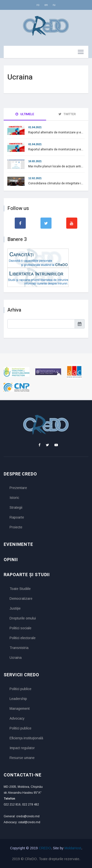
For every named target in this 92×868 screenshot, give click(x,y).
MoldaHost (73, 848)
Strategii (16, 507)
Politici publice (20, 689)
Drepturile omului (23, 618)
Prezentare (18, 488)
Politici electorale (23, 638)
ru (54, 5)
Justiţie (15, 608)
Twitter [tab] (67, 114)
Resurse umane (22, 758)
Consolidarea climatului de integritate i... (56, 183)
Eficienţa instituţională (26, 738)
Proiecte (16, 527)
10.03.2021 (35, 161)
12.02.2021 (35, 178)
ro (38, 5)
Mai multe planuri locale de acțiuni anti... (56, 166)
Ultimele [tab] (25, 114)
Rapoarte (17, 517)
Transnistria (19, 648)
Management (20, 709)
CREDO (45, 848)
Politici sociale (20, 628)
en (46, 5)
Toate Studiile (20, 589)
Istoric (14, 498)
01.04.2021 (35, 127)
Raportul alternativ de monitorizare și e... (56, 132)
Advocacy (17, 718)
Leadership (18, 699)
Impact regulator (22, 748)
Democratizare (21, 599)
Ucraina (16, 658)
